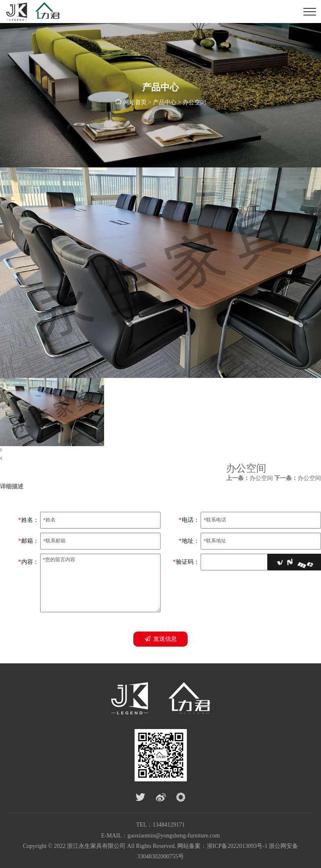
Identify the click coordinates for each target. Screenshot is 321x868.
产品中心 (165, 102)
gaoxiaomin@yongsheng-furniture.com (174, 836)
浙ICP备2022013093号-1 (237, 846)
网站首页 (135, 102)
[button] (160, 450)
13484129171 (169, 825)
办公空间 (194, 102)
